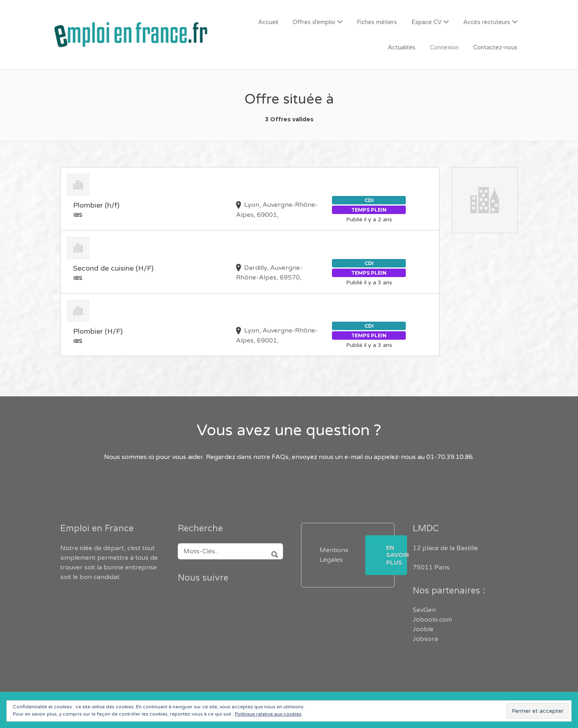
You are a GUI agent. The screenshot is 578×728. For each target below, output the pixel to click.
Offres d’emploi (314, 22)
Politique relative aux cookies (268, 714)
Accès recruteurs (487, 22)
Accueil (268, 22)
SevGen (424, 610)
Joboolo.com (432, 620)
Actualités (402, 47)
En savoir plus (397, 555)
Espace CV (426, 22)
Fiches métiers (377, 22)
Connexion (444, 47)
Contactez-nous (495, 47)
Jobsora (425, 639)
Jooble (423, 629)
